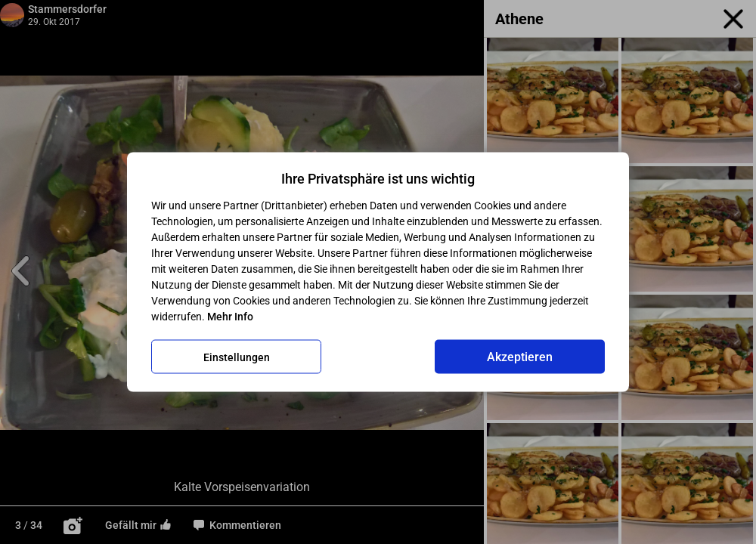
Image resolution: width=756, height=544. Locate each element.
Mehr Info (230, 317)
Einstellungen (237, 357)
